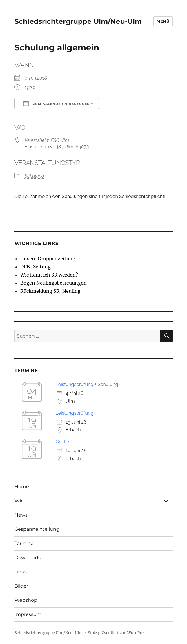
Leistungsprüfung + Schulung (87, 384)
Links (21, 572)
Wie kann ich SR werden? (49, 275)
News (21, 515)
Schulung (35, 176)
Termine (24, 543)
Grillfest (64, 442)
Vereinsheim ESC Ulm (47, 140)
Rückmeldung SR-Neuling (50, 291)
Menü (163, 21)
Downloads (28, 558)
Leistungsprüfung (75, 413)
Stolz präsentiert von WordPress (118, 633)
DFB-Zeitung (36, 267)
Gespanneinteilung (37, 529)
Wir (19, 501)
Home (22, 487)
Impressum (28, 614)
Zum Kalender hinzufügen (57, 103)
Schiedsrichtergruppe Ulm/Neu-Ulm (78, 21)
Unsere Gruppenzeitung (48, 259)
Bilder (21, 586)
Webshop (26, 600)
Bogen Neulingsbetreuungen (53, 283)
